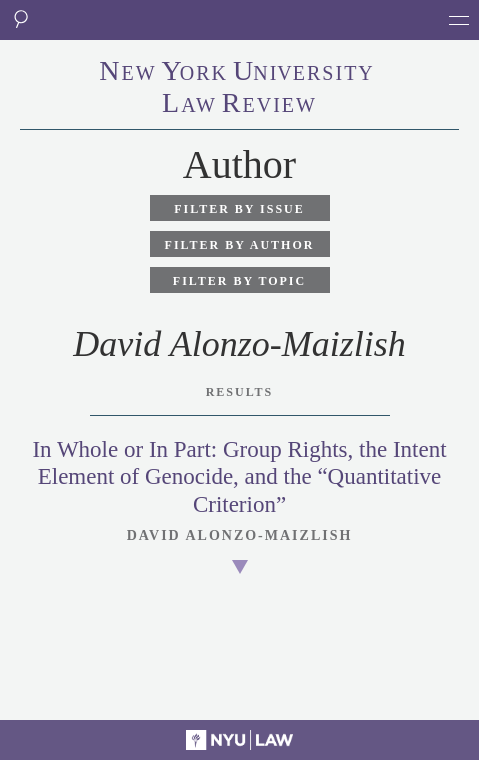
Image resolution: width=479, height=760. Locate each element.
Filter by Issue (239, 209)
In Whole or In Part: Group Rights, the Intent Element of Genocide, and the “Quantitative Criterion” (239, 477)
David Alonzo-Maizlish (240, 535)
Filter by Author (240, 245)
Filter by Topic (239, 281)
